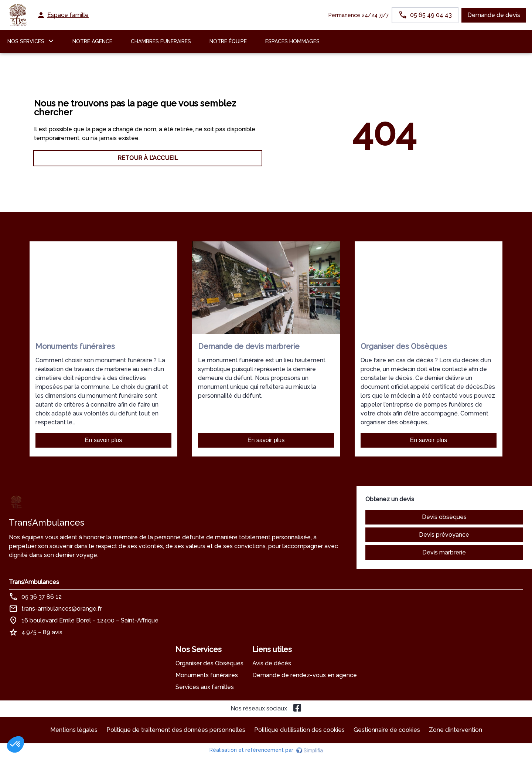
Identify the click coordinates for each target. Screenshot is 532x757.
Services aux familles (205, 687)
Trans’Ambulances (34, 582)
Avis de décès (272, 663)
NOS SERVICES (26, 41)
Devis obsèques (444, 517)
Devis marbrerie (444, 552)
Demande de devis (494, 15)
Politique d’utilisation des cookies (299, 730)
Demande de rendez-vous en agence (305, 675)
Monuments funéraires (207, 675)
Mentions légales (74, 730)
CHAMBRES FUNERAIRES (161, 41)
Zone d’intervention (456, 730)
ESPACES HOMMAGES (292, 41)
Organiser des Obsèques (209, 663)
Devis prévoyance (444, 535)
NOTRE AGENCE (92, 41)
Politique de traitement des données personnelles (176, 730)
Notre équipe (228, 41)
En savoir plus (104, 440)
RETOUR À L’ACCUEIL (148, 158)
